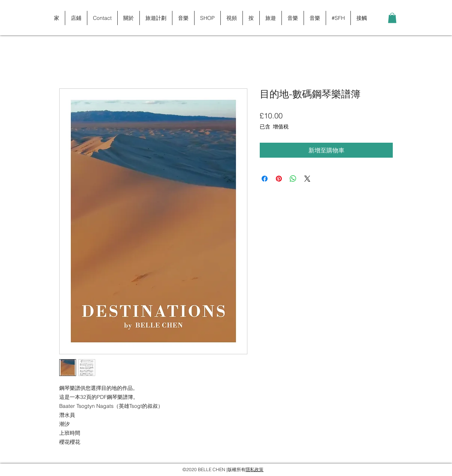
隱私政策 (254, 469)
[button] (392, 18)
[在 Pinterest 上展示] (279, 179)
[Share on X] (307, 179)
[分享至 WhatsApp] (293, 179)
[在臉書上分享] (265, 179)
